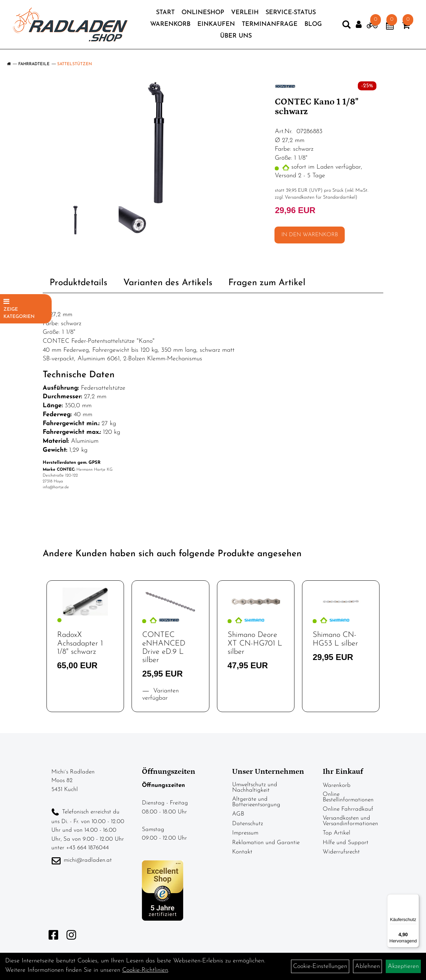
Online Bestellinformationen (348, 797)
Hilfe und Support (346, 843)
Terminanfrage (270, 26)
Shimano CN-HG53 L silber (335, 639)
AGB (238, 814)
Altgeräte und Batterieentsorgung (256, 802)
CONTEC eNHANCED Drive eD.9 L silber (164, 648)
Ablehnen (367, 966)
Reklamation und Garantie (266, 843)
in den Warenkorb (310, 235)
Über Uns (236, 38)
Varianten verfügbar (160, 694)
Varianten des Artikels (168, 283)
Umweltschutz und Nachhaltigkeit (255, 787)
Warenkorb (170, 26)
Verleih (245, 14)
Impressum (245, 833)
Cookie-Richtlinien (145, 970)
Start (165, 14)
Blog (313, 26)
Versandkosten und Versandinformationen (350, 821)
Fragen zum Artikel (267, 283)
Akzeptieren (403, 966)
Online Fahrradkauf (348, 809)
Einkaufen (216, 26)
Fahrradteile (34, 64)
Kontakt (242, 852)
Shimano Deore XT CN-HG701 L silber (255, 643)
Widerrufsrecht (341, 852)
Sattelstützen (75, 64)
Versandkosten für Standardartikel (320, 197)
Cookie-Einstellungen (320, 966)
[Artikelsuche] (342, 28)
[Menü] (415, 898)
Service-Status (291, 14)
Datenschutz (248, 824)
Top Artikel (336, 833)
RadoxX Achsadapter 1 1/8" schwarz (80, 643)
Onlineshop (203, 14)
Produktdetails (79, 283)
